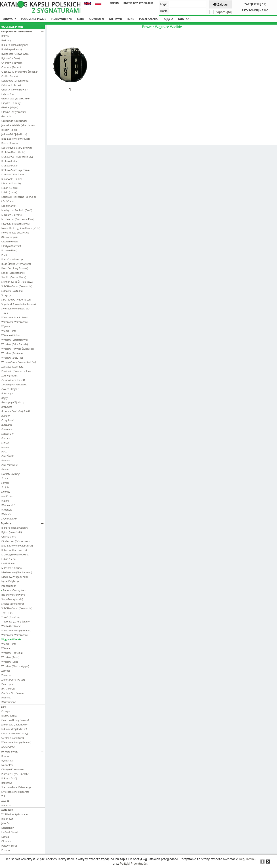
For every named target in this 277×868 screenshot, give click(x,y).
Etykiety (22, 523)
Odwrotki (97, 19)
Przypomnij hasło (255, 10)
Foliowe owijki (22, 751)
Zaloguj (220, 4)
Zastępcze (22, 810)
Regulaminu (247, 859)
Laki (22, 707)
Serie (81, 19)
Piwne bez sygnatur (138, 3)
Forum (114, 3)
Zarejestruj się (255, 4)
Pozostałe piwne (34, 19)
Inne (131, 19)
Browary (9, 19)
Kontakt (184, 19)
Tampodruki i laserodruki (22, 31)
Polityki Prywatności (134, 864)
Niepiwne (116, 19)
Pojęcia (168, 19)
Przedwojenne (61, 19)
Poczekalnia (148, 19)
